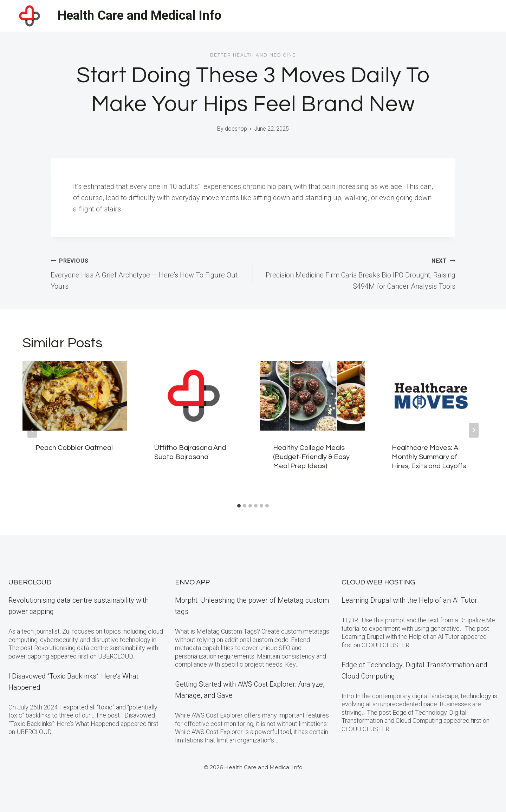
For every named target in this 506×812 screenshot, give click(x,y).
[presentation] (75, 396)
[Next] (474, 430)
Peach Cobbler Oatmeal (74, 448)
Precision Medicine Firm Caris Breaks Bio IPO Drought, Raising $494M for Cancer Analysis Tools (358, 273)
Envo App (192, 582)
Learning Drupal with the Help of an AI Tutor (409, 600)
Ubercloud (30, 582)
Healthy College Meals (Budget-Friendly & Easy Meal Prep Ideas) (311, 457)
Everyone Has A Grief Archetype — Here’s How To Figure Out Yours (148, 273)
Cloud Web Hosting (378, 582)
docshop (236, 129)
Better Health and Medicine (253, 55)
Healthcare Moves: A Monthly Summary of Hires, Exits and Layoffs (429, 457)
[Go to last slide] (32, 430)
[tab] (239, 506)
